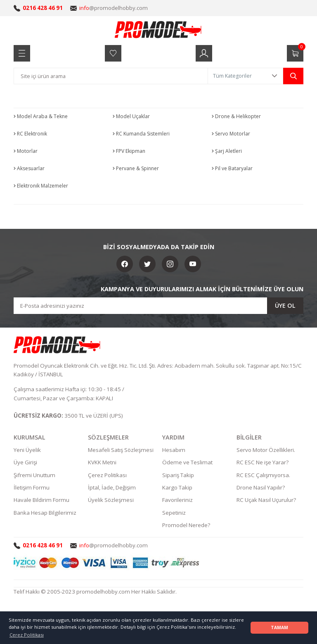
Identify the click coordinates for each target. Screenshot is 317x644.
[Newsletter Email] (158, 306)
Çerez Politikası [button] (27, 635)
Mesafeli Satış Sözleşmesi (121, 450)
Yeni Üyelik (27, 450)
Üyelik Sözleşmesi (111, 500)
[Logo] (158, 29)
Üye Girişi (25, 462)
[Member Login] (204, 53)
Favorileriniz (177, 500)
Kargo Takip (177, 487)
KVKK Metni (102, 462)
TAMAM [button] (279, 627)
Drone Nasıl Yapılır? (261, 487)
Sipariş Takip (178, 475)
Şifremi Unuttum (34, 475)
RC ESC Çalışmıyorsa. (263, 475)
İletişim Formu (32, 487)
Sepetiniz (174, 513)
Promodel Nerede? (186, 525)
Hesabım (174, 450)
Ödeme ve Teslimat (187, 462)
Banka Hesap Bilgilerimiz (45, 513)
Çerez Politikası (107, 475)
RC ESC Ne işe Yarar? (263, 462)
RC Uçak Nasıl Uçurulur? (266, 500)
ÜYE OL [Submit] (285, 305)
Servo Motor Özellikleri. (266, 450)
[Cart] (295, 53)
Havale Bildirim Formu (41, 500)
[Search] (111, 76)
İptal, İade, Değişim (112, 487)
